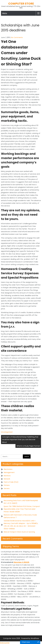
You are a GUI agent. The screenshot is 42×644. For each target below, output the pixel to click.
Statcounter (5, 643)
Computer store (21, 4)
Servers (7, 488)
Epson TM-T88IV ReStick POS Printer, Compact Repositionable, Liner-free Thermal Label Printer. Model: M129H (22, 509)
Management (9, 472)
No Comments (17, 37)
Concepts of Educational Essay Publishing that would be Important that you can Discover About (20, 440)
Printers (7, 485)
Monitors (7, 476)
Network (7, 479)
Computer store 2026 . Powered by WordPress (21, 638)
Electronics (8, 469)
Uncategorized (7, 432)
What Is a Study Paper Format (28, 446)
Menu (5, 13)
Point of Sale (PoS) (11, 482)
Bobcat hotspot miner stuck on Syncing (19, 532)
